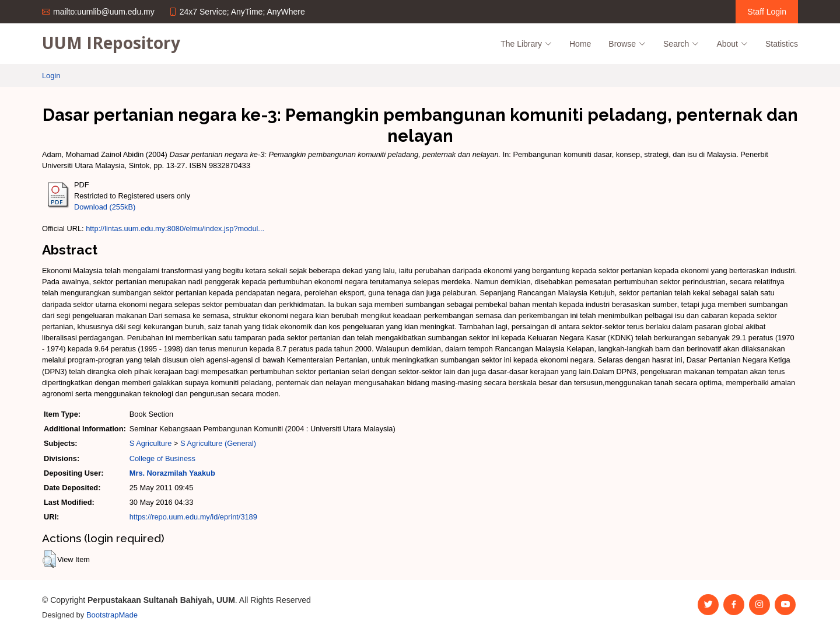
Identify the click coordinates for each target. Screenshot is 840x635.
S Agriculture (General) (218, 443)
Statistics (782, 44)
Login (51, 76)
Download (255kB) (105, 207)
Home (580, 44)
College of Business (162, 458)
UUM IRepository (111, 43)
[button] (49, 559)
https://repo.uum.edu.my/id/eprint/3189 (193, 517)
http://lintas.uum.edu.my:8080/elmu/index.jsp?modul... (175, 228)
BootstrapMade (112, 615)
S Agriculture (151, 443)
